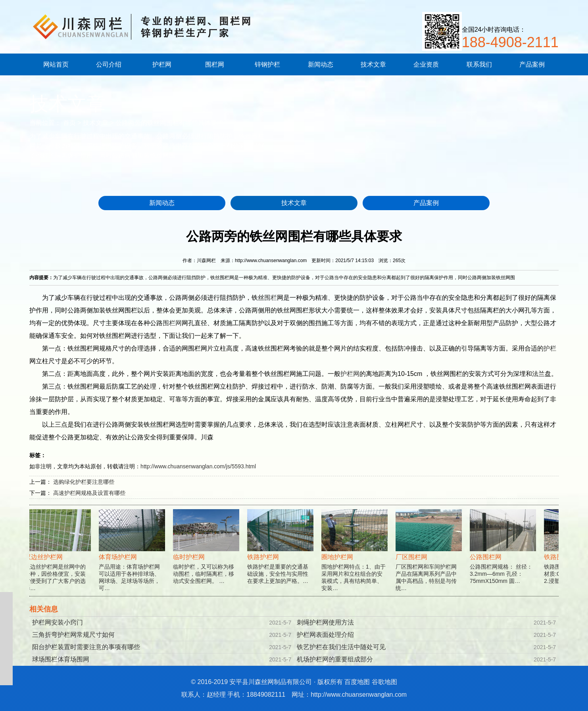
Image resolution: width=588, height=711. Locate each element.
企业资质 (426, 64)
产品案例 (532, 64)
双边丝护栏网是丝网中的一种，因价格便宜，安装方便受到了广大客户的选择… (60, 559)
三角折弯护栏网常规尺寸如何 (73, 635)
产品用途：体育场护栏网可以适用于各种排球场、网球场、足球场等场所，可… (134, 559)
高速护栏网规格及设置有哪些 (89, 493)
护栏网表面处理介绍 (325, 635)
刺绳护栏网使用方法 (325, 622)
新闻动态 (321, 64)
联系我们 (479, 64)
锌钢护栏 (267, 64)
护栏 (550, 348)
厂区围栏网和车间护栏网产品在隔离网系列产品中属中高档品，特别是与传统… (431, 559)
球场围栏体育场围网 (61, 659)
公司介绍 (109, 64)
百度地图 (357, 682)
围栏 (271, 298)
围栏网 (215, 64)
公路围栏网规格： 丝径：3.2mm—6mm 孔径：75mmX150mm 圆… (505, 555)
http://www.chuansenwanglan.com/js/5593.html (198, 466)
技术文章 (373, 64)
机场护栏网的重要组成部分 (335, 659)
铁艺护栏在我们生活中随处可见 (341, 647)
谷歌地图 (384, 682)
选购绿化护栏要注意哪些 (84, 482)
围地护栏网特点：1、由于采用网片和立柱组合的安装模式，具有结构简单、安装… (356, 559)
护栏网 (162, 64)
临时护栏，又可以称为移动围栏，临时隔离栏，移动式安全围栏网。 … (208, 555)
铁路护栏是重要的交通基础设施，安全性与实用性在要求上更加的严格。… (282, 555)
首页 (69, 123)
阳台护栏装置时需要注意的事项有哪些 (86, 647)
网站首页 (56, 64)
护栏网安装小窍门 (58, 622)
